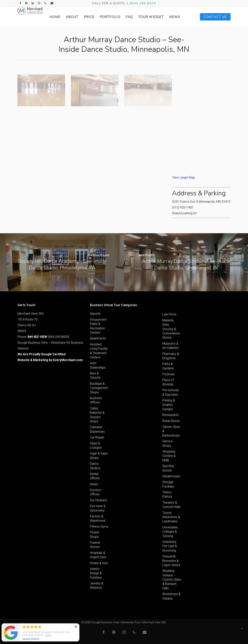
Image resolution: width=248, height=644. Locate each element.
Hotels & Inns (99, 563)
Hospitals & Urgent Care (98, 555)
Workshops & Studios (171, 596)
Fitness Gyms (99, 527)
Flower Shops (95, 534)
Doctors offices (95, 492)
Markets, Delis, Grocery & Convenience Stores (171, 329)
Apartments (98, 338)
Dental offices (95, 476)
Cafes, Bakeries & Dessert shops (97, 415)
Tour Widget (162, 17)
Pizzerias (168, 374)
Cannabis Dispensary (97, 429)
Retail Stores (171, 421)
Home (70, 17)
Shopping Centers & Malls (169, 456)
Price (104, 17)
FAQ (144, 17)
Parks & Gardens (168, 366)
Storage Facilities (168, 484)
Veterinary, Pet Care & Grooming (170, 546)
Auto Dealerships (98, 365)
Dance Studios (95, 466)
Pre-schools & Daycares (171, 392)
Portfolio (125, 17)
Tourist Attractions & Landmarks (171, 517)
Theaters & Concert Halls (171, 505)
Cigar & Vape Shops (99, 456)
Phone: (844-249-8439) (43, 337)
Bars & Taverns (95, 375)
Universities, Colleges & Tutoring (170, 532)
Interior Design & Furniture (96, 573)
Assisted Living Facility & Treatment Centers (99, 351)
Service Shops (167, 443)
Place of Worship (168, 382)
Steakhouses (171, 476)
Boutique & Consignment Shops (99, 388)
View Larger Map (183, 177)
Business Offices (96, 400)
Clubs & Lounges (96, 445)
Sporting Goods (168, 468)
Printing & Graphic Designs (169, 405)
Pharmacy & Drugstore (171, 356)
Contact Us (215, 17)
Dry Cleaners (98, 500)
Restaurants (170, 415)
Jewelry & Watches (97, 585)
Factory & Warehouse (98, 518)
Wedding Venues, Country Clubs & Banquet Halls (172, 580)
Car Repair (97, 437)
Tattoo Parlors (167, 494)
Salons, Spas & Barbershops (171, 431)
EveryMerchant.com (68, 360)
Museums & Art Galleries (170, 346)
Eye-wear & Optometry (98, 508)
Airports (95, 314)
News (181, 17)
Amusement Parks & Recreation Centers (98, 326)
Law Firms (169, 314)
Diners (94, 484)
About (87, 17)
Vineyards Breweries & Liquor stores (171, 561)
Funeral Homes (95, 545)
